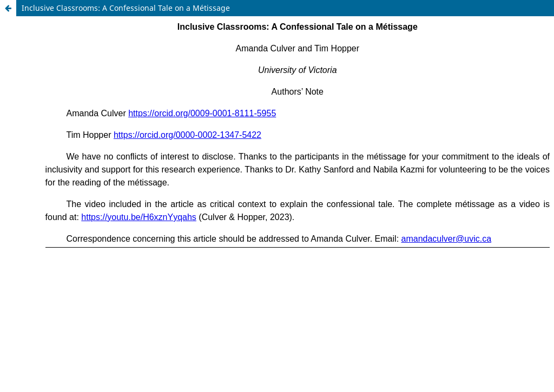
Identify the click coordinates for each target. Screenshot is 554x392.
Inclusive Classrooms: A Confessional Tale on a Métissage (126, 8)
